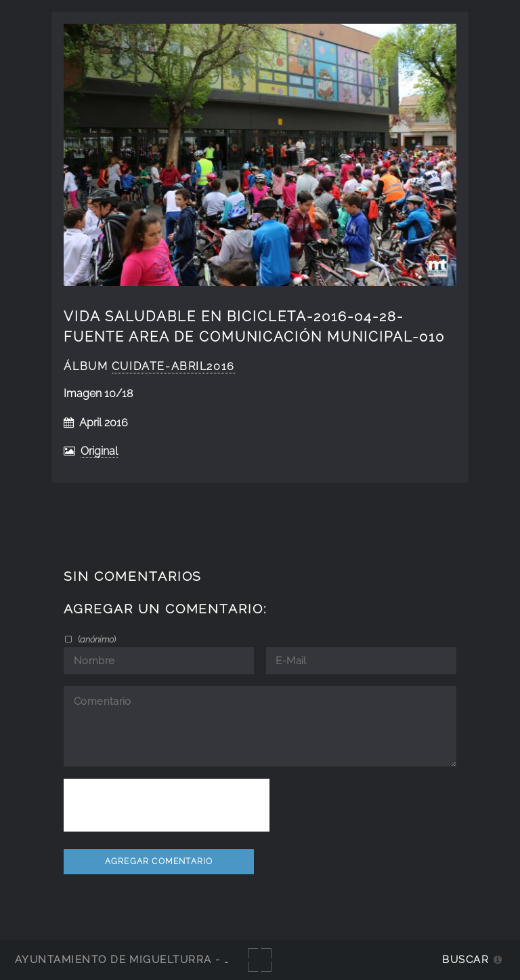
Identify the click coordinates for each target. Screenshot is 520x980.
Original (99, 451)
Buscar (465, 959)
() (96, 639)
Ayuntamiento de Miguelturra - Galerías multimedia (186, 959)
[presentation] (167, 805)
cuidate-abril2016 (173, 366)
